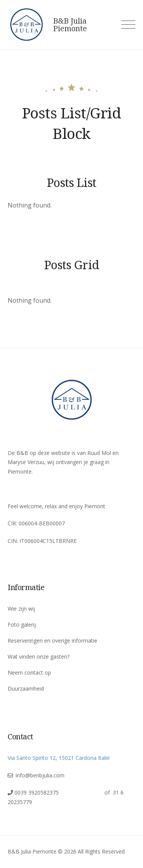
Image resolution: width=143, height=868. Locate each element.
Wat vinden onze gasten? (39, 657)
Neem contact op (29, 673)
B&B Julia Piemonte (70, 25)
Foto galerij (22, 625)
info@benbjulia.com (40, 775)
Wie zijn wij (21, 609)
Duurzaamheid (26, 688)
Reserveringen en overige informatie (52, 641)
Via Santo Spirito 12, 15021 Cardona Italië (59, 758)
